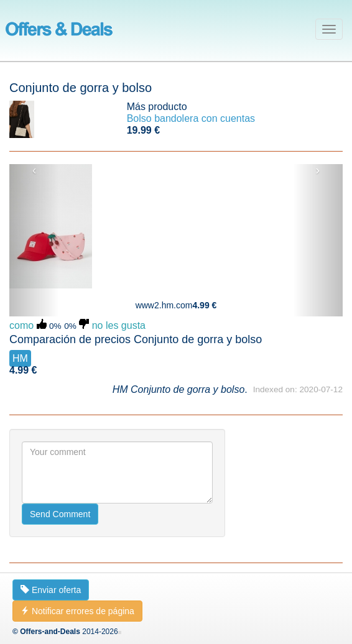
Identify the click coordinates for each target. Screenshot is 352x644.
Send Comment (60, 514)
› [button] (317, 170)
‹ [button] (35, 170)
